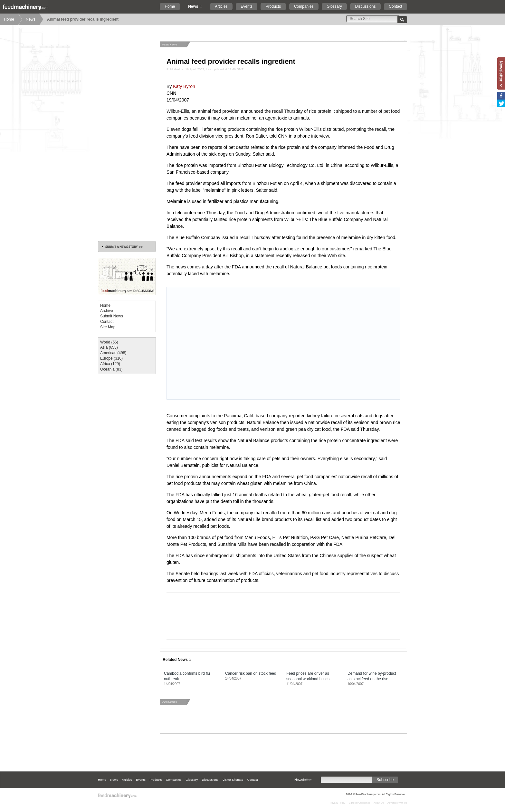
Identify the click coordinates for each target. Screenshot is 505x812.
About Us (379, 803)
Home (170, 6)
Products (273, 6)
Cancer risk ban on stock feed (251, 673)
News (193, 6)
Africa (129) (110, 364)
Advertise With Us (397, 803)
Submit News (112, 316)
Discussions (365, 6)
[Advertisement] (127, 138)
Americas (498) (113, 353)
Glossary (334, 6)
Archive (107, 311)
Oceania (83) (111, 369)
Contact (395, 6)
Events (247, 6)
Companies (304, 6)
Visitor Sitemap (233, 780)
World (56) (109, 342)
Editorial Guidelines (359, 803)
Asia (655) (109, 347)
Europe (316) (111, 358)
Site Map (108, 327)
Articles (221, 6)
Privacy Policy (338, 803)
